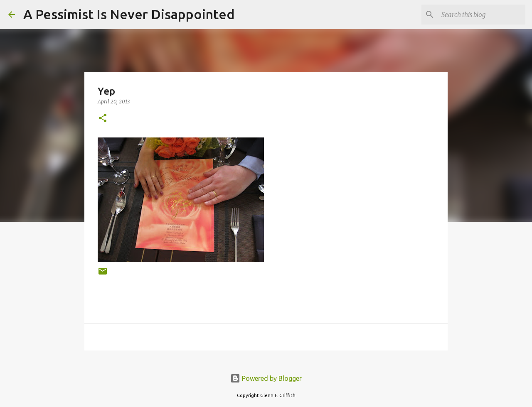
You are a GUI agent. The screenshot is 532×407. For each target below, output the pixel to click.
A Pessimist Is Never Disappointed (129, 14)
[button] (103, 119)
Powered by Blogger (266, 378)
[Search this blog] (482, 15)
